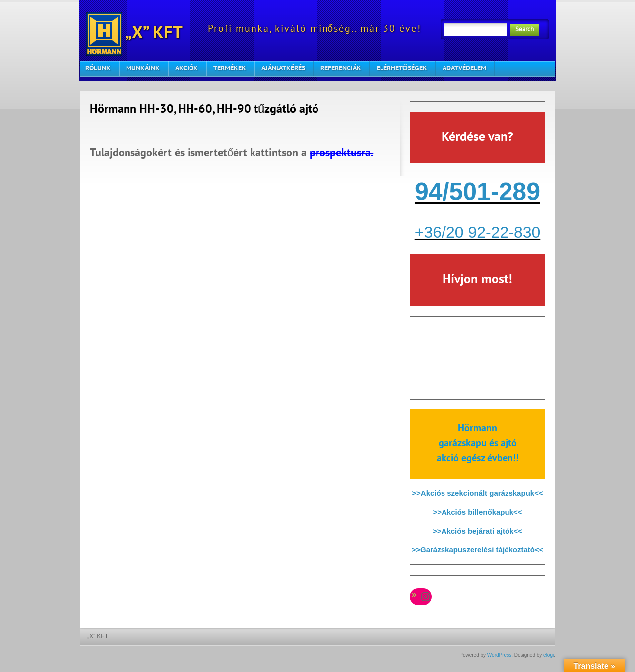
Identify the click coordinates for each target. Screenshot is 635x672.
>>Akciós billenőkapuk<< (477, 512)
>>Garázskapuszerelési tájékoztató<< (478, 550)
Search (525, 30)
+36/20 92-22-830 (478, 232)
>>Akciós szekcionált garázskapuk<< (477, 493)
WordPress (499, 655)
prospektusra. (341, 154)
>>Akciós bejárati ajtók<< (477, 531)
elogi (548, 655)
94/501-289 (477, 192)
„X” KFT (134, 30)
